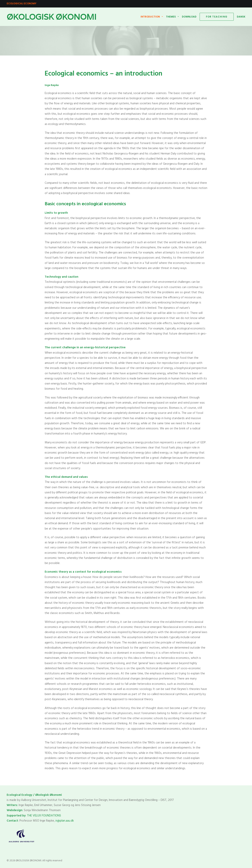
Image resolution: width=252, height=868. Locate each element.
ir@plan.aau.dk (65, 821)
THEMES (172, 17)
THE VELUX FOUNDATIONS (44, 816)
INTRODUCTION (152, 17)
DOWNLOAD (189, 17)
